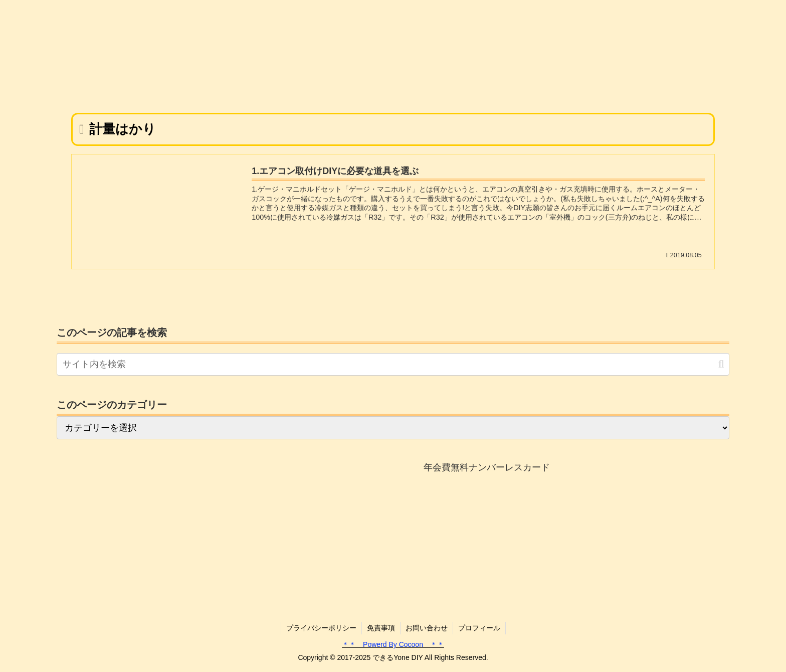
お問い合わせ (427, 628)
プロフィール (479, 628)
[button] (721, 364)
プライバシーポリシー (321, 628)
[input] (393, 364)
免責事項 (381, 628)
